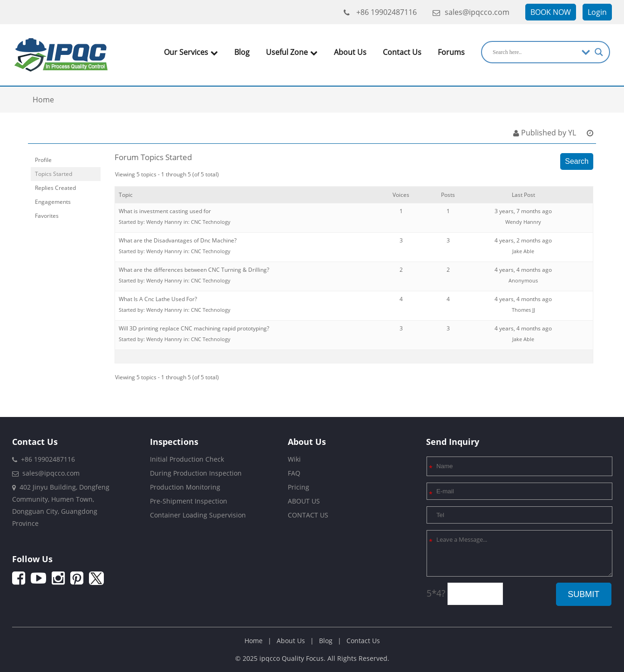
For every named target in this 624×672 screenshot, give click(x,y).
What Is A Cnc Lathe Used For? (158, 299)
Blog (242, 52)
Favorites (47, 216)
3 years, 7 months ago (523, 211)
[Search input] (535, 52)
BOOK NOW (551, 12)
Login (597, 12)
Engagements (53, 202)
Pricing (298, 487)
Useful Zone (292, 52)
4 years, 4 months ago (523, 270)
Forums (451, 52)
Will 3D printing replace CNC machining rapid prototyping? (194, 328)
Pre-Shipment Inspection (189, 501)
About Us (350, 52)
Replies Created (55, 188)
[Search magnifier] (599, 52)
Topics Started (54, 174)
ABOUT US (304, 501)
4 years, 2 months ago (523, 240)
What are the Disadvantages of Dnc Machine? (178, 240)
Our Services (191, 52)
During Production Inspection (196, 473)
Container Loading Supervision (198, 515)
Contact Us (402, 52)
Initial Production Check (187, 459)
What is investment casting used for (165, 211)
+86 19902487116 (380, 12)
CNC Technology (211, 222)
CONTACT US (308, 515)
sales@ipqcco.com (471, 12)
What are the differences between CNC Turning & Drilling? (194, 270)
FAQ (294, 473)
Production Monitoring (185, 487)
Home (254, 641)
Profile (43, 160)
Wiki (294, 459)
